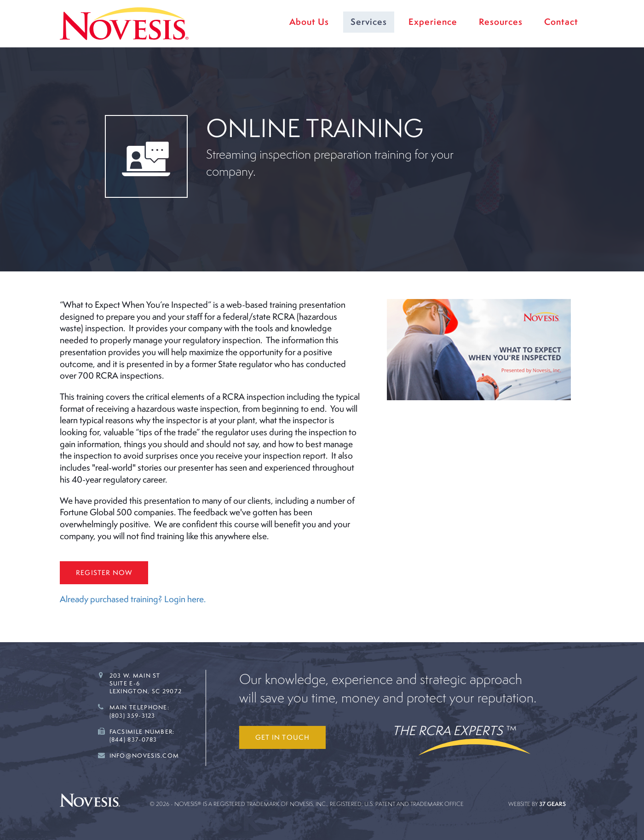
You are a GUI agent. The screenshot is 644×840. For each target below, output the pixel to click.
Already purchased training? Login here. (133, 599)
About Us (309, 22)
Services (369, 22)
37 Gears (552, 804)
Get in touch (282, 737)
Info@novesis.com (144, 756)
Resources (501, 22)
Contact (561, 22)
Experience (433, 22)
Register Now (104, 572)
